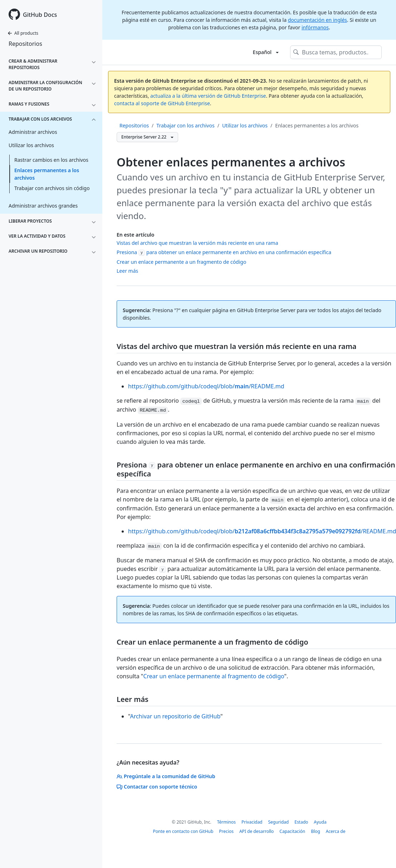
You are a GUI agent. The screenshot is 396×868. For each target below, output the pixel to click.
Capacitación (292, 831)
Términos (226, 822)
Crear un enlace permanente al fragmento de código (214, 676)
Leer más (127, 271)
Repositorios (25, 44)
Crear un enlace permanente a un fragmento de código (181, 262)
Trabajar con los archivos (185, 125)
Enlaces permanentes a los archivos (47, 174)
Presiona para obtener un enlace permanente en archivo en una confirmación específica (224, 252)
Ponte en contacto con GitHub (183, 831)
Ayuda (320, 822)
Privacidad (252, 822)
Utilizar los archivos (245, 125)
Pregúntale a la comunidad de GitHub (166, 776)
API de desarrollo (256, 831)
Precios (226, 831)
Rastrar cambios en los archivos (51, 160)
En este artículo (135, 235)
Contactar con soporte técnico (157, 787)
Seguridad (279, 822)
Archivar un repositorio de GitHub (175, 716)
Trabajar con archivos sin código (52, 188)
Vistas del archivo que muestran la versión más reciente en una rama (197, 243)
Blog (316, 831)
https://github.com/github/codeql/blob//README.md (206, 386)
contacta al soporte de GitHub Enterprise (162, 103)
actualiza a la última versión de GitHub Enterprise (208, 96)
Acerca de (336, 831)
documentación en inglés (317, 20)
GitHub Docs (40, 15)
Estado (301, 822)
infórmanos (315, 27)
